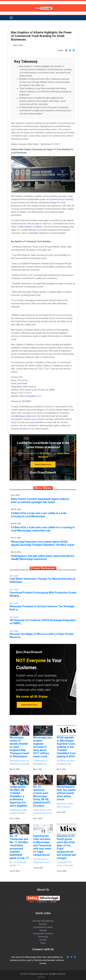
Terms (31, 902)
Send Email (22, 383)
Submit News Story (43, 464)
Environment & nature (43, 927)
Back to (43, 977)
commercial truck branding (61, 199)
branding (50, 283)
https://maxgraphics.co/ (30, 396)
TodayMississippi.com (38, 974)
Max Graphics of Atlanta (31, 227)
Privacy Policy (42, 902)
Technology (43, 937)
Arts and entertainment (43, 921)
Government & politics (43, 933)
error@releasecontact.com (24, 416)
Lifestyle (43, 940)
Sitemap (53, 902)
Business (43, 924)
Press (43, 943)
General (43, 930)
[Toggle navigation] (11, 18)
